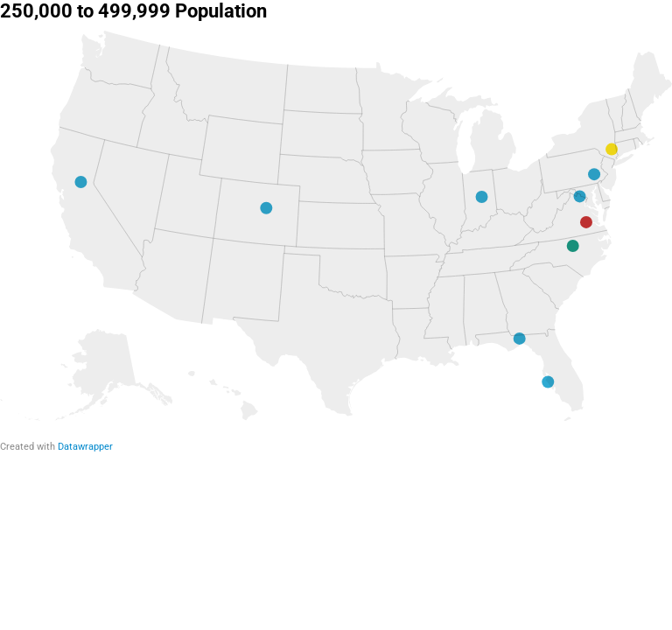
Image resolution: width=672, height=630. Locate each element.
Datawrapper (85, 447)
